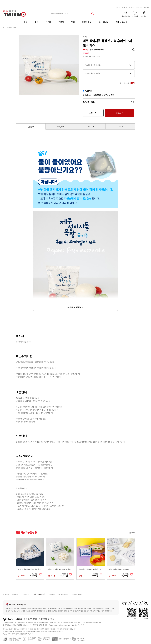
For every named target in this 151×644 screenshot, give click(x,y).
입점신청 (132, 7)
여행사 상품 (87, 22)
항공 (25, 22)
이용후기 (91, 126)
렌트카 (48, 22)
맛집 (73, 22)
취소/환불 (61, 126)
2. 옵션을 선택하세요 (93, 73)
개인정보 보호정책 (41, 631)
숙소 (36, 22)
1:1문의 (121, 126)
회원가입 (125, 7)
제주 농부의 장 (122, 22)
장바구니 (93, 113)
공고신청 (139, 7)
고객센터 (146, 7)
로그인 (118, 7)
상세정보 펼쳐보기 (75, 307)
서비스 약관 (51, 631)
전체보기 (132, 533)
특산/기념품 (104, 22)
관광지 (61, 22)
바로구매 (120, 113)
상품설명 (31, 127)
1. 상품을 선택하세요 (93, 65)
